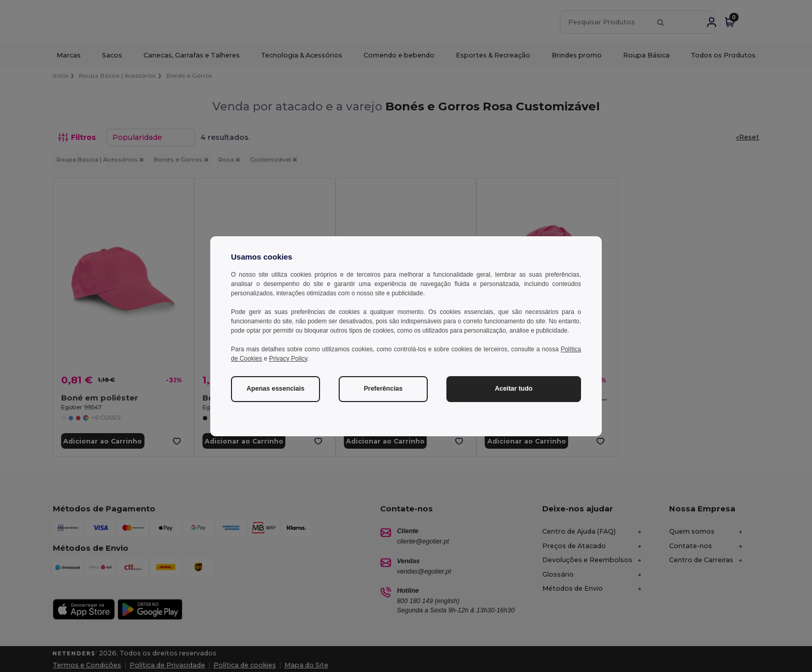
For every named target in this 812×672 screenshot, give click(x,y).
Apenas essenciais (275, 389)
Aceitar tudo (514, 389)
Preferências (383, 389)
